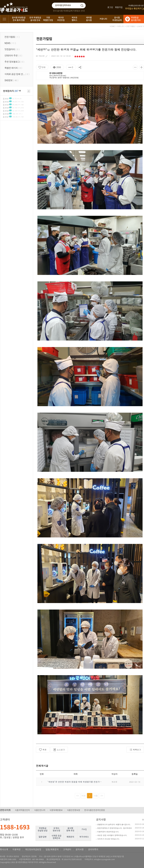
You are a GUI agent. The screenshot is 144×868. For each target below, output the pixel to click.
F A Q (84, 829)
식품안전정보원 (74, 810)
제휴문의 (70, 837)
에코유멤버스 (75, 19)
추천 (43, 750)
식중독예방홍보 (56, 810)
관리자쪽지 (93, 850)
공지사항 (101, 820)
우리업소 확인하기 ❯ (135, 9)
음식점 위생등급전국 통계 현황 (19, 19)
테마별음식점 (89, 19)
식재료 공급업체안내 (56, 837)
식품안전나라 (40, 810)
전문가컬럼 (131, 26)
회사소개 (4, 850)
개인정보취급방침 (33, 850)
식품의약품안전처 (22, 810)
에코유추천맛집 (61, 19)
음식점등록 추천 (70, 830)
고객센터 (67, 850)
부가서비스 (84, 837)
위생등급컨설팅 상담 (43, 830)
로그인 (110, 7)
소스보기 (59, 750)
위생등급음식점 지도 (136, 19)
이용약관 (17, 850)
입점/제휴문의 (52, 850)
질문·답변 (43, 837)
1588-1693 (15, 827)
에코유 (42, 56)
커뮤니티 (103, 19)
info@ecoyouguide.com (104, 860)
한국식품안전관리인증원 (95, 810)
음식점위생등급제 (117, 19)
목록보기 (135, 750)
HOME (112, 26)
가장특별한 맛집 (48, 19)
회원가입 (119, 7)
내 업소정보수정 (56, 830)
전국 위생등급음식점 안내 (35, 19)
